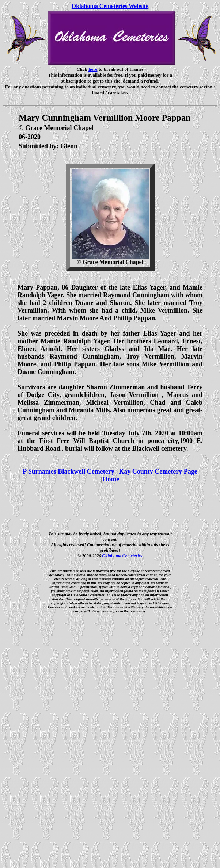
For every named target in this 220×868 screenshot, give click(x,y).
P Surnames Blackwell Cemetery (68, 471)
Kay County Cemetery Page (158, 471)
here (93, 69)
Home (111, 479)
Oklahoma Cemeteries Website (110, 6)
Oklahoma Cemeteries (122, 556)
